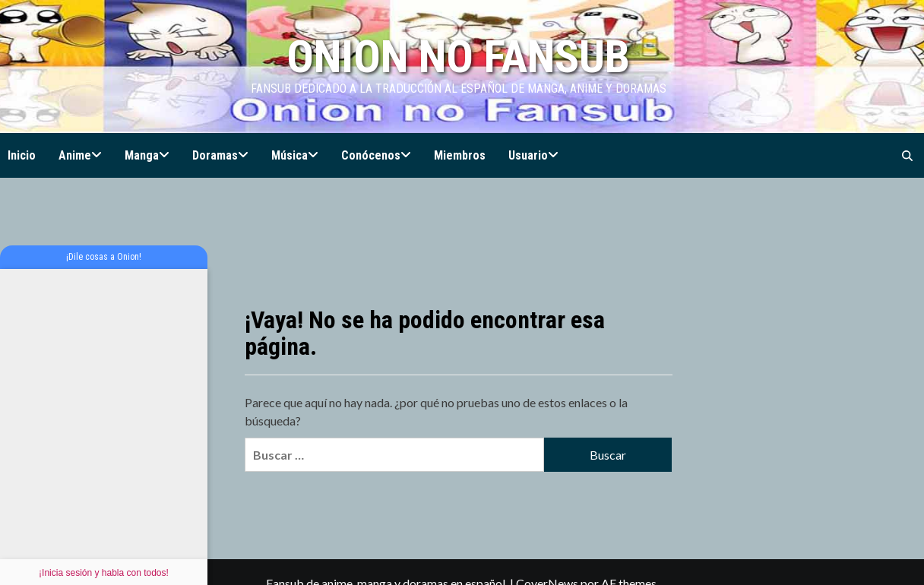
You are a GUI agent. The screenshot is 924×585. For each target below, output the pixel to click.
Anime (80, 155)
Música (295, 155)
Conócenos (376, 155)
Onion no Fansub (458, 57)
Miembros (460, 155)
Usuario (533, 155)
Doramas (220, 155)
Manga (147, 155)
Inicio (22, 155)
